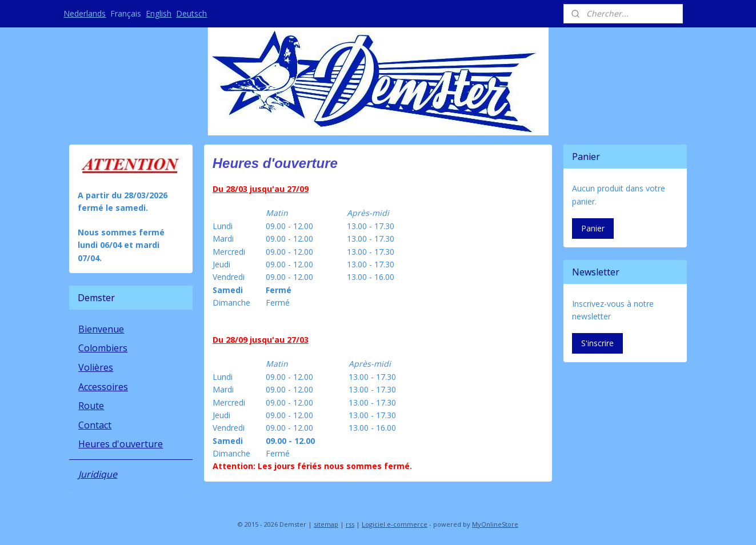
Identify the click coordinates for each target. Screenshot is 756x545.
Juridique (98, 474)
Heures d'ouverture (121, 444)
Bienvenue (101, 329)
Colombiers (103, 348)
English (159, 13)
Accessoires (103, 387)
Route (91, 406)
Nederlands (85, 13)
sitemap (326, 524)
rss (350, 524)
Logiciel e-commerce (395, 524)
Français (126, 13)
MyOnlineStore (495, 524)
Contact (95, 425)
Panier (593, 228)
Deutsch (191, 13)
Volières (96, 367)
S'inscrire (597, 343)
